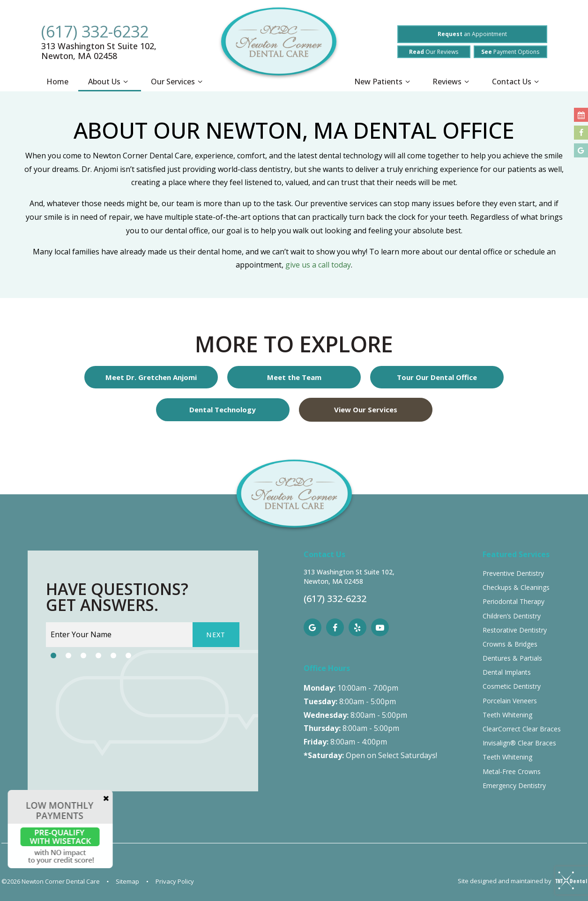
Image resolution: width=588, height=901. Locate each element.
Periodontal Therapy (514, 601)
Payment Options (510, 52)
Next (216, 635)
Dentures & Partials (512, 658)
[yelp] (357, 627)
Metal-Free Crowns (512, 771)
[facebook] (335, 627)
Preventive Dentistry (513, 573)
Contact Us (517, 82)
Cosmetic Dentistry (512, 686)
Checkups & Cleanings (516, 587)
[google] (313, 627)
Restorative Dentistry (515, 630)
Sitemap (127, 881)
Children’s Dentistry (512, 616)
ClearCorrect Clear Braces (522, 729)
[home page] (279, 46)
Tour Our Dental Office (437, 377)
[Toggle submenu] (126, 82)
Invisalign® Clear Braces (519, 743)
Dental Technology (223, 410)
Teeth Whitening (507, 715)
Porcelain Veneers (510, 701)
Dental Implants (507, 672)
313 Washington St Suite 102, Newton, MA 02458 (99, 51)
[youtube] (380, 627)
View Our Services (366, 410)
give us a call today (318, 265)
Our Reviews (434, 52)
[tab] (53, 655)
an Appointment (472, 34)
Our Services (178, 82)
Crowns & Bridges (510, 644)
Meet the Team (294, 377)
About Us (109, 82)
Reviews (452, 82)
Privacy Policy (175, 881)
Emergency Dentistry (514, 786)
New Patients (383, 82)
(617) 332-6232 (95, 31)
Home (57, 82)
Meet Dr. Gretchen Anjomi (151, 377)
